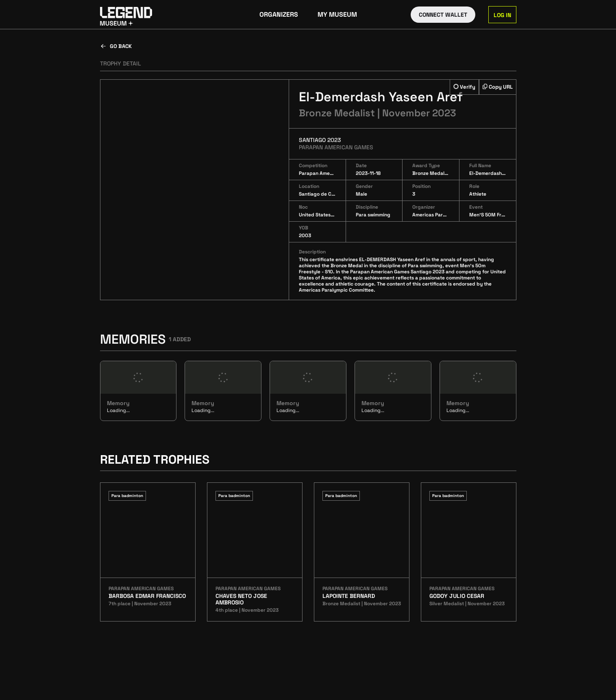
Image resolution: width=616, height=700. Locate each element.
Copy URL (497, 87)
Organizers (279, 14)
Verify (464, 87)
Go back (116, 46)
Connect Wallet (443, 15)
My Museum (337, 14)
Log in (502, 15)
